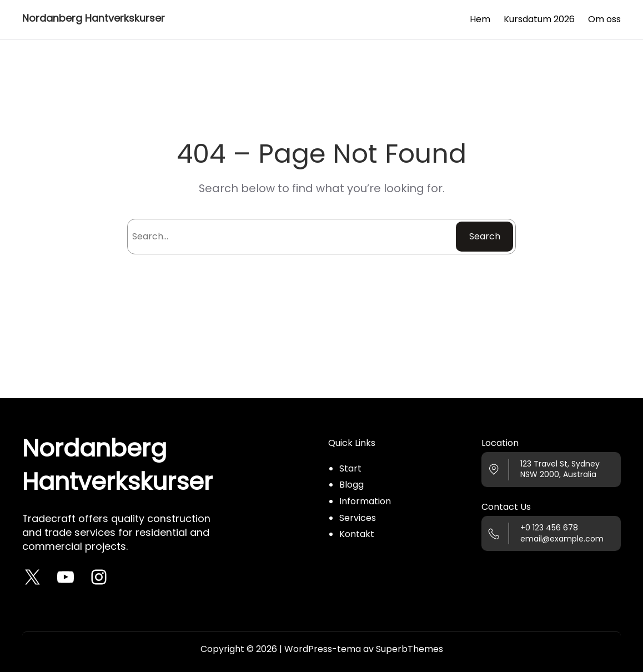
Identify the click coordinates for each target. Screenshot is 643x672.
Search (485, 236)
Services (358, 518)
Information (365, 501)
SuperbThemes (410, 649)
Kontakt (357, 534)
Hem (480, 19)
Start (350, 468)
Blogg (351, 485)
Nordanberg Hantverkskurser (94, 18)
